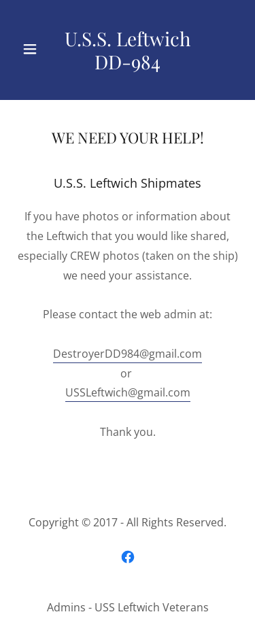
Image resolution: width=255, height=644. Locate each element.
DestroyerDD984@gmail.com (128, 354)
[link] (128, 50)
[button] (34, 49)
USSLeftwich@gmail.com (128, 392)
